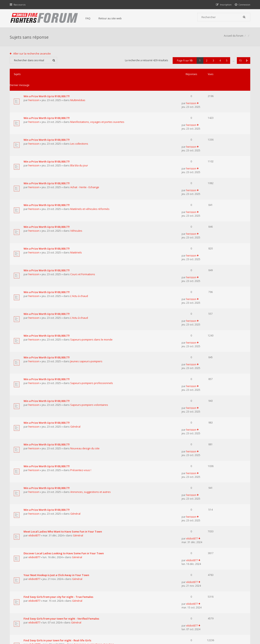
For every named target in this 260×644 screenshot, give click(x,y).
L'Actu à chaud (80, 229)
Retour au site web (112, 18)
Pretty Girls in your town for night (46, 484)
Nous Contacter (184, 592)
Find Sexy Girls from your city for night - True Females (59, 438)
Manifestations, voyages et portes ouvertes (98, 107)
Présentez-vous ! (81, 351)
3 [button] (213, 63)
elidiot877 (35, 396)
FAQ (90, 18)
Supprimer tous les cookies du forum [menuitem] (229, 623)
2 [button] (206, 63)
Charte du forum (102, 604)
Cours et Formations (83, 213)
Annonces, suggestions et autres (91, 366)
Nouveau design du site (85, 335)
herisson (34, 91)
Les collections (80, 122)
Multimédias (78, 91)
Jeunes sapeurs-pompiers (87, 274)
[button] (246, 63)
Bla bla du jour (80, 137)
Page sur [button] (184, 63)
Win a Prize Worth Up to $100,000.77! (47, 87)
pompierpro (37, 518)
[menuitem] (242, 5)
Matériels (76, 198)
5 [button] (226, 63)
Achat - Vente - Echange (85, 152)
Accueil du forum (233, 38)
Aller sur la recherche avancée (33, 56)
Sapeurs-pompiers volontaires (90, 305)
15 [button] (240, 63)
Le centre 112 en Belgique (41, 514)
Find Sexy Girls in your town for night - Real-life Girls (58, 469)
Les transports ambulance (41, 530)
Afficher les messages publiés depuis (82, 547)
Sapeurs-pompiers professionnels (92, 290)
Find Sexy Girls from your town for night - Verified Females (62, 453)
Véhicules (77, 183)
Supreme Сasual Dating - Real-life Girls (49, 499)
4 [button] (220, 63)
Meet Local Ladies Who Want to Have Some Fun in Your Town (63, 392)
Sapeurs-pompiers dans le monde (92, 259)
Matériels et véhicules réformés (90, 168)
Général (76, 320)
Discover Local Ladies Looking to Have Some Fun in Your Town (64, 408)
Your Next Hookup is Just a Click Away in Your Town (57, 423)
